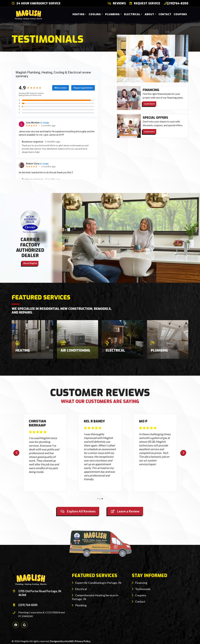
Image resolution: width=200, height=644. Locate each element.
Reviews (119, 3)
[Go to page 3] (102, 499)
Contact (165, 14)
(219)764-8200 (176, 3)
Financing (140, 583)
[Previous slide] (17, 453)
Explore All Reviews (78, 511)
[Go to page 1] (98, 499)
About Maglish (30, 263)
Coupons (180, 14)
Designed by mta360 (62, 641)
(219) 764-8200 (28, 605)
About (149, 14)
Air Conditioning (75, 350)
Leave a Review (125, 511)
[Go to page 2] (100, 499)
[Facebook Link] (16, 625)
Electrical (132, 14)
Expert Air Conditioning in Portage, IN (97, 583)
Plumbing (112, 14)
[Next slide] (183, 453)
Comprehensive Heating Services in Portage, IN (95, 597)
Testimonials (141, 589)
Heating (79, 14)
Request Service (147, 3)
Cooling (95, 14)
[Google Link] (24, 625)
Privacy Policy (83, 641)
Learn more (149, 104)
